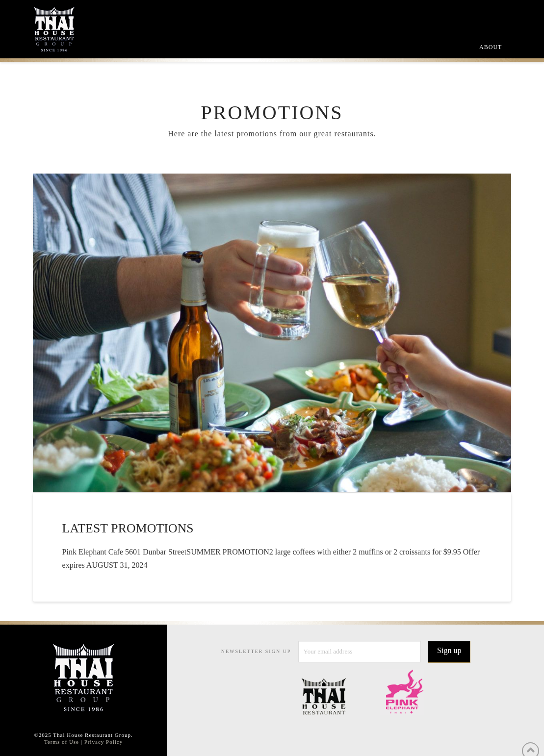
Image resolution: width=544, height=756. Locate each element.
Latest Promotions (128, 528)
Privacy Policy (104, 742)
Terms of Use (62, 742)
